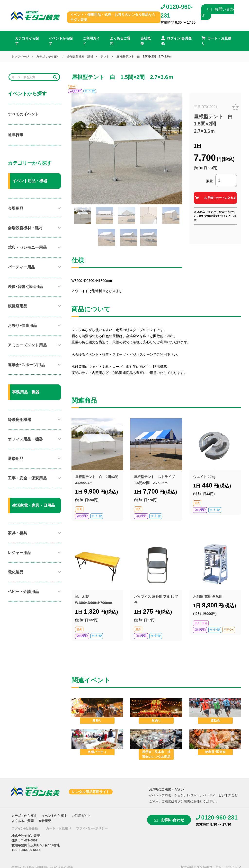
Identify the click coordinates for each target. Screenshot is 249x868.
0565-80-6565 (31, 850)
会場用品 (16, 208)
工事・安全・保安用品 (27, 478)
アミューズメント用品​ (27, 345)
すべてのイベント (23, 114)
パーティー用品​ (21, 267)
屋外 (72, 87)
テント (105, 57)
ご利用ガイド (91, 41)
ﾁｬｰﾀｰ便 (90, 91)
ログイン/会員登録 (25, 828)
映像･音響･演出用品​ (25, 287)
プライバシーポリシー (92, 828)
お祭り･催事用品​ (22, 326)
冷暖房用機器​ (19, 420)
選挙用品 (16, 459)
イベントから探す (61, 41)
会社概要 (146, 41)
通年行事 (16, 135)
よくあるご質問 (120, 41)
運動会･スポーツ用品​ (26, 365)
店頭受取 (75, 91)
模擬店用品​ (18, 306)
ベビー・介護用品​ (23, 592)
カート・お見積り (59, 828)
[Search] (31, 77)
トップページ (20, 57)
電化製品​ (16, 572)
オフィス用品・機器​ (25, 439)
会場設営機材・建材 (80, 57)
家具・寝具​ (18, 533)
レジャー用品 (19, 553)
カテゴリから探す (27, 41)
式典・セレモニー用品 (27, 247)
